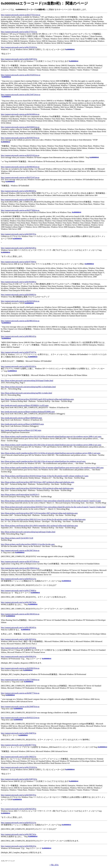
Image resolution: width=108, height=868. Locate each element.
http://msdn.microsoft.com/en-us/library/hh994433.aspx (22, 418)
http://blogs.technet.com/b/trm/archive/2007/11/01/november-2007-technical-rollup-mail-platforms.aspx (39, 513)
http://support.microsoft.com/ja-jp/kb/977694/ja (19, 262)
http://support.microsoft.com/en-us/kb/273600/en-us (20, 680)
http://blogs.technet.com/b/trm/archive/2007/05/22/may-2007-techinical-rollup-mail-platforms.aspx (38, 482)
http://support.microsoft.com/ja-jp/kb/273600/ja (19, 591)
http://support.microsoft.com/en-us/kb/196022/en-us (20, 568)
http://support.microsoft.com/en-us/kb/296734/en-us (20, 550)
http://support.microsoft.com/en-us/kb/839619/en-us (20, 668)
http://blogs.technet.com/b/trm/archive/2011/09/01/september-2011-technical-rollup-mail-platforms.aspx (39, 526)
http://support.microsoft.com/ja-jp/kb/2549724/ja (19, 59)
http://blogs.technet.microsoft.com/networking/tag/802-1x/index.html (26, 393)
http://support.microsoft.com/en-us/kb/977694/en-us (20, 210)
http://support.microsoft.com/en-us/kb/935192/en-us (20, 155)
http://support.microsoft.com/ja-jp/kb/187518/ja (19, 648)
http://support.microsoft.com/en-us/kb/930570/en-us (20, 138)
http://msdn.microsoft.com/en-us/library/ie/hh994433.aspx (22, 424)
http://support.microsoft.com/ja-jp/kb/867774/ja (19, 745)
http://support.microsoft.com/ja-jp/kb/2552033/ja (19, 47)
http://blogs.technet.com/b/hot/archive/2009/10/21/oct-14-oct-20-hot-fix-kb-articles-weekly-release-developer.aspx (43, 519)
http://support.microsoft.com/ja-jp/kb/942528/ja (19, 248)
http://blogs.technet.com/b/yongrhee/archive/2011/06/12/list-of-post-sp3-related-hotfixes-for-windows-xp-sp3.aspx (43, 461)
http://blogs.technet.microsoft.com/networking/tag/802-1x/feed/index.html (28, 387)
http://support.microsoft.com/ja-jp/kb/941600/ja (19, 282)
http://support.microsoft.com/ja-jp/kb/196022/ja (19, 757)
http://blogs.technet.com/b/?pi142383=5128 (17, 538)
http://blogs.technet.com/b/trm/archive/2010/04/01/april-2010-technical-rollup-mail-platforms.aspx (37, 399)
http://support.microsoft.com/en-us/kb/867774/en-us (20, 693)
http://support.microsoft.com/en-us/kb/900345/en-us (20, 167)
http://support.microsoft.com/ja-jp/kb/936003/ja (19, 295)
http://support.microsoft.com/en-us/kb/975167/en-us (20, 177)
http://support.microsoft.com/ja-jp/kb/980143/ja (19, 336)
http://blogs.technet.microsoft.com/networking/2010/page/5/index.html (27, 381)
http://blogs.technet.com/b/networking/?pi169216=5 (20, 494)
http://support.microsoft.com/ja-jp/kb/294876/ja (19, 733)
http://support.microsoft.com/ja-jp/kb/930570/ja (19, 234)
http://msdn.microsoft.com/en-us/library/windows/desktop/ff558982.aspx (28, 412)
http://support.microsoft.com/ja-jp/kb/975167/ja (19, 352)
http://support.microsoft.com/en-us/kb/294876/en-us (20, 707)
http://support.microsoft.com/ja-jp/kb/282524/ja (19, 639)
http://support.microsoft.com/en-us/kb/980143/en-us (20, 321)
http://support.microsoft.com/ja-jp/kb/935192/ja (19, 366)
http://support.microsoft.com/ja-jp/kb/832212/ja (19, 579)
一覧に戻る (54, 865)
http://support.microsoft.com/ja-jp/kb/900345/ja (19, 191)
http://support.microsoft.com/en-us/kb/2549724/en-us (21, 95)
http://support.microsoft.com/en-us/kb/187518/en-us (20, 561)
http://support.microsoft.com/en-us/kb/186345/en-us (20, 614)
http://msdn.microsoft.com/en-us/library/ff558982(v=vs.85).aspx (25, 405)
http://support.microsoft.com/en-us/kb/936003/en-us (20, 127)
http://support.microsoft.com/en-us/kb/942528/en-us (20, 301)
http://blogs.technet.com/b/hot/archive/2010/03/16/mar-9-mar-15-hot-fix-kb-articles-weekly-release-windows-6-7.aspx (45, 476)
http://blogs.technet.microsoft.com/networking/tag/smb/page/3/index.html (28, 532)
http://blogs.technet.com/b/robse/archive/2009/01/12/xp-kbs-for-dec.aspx (28, 544)
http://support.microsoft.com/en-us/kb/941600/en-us (20, 114)
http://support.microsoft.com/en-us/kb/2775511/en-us (21, 15)
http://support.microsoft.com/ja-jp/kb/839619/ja (19, 656)
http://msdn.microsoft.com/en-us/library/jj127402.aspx (21, 430)
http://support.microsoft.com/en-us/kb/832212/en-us (20, 718)
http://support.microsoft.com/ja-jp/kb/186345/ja (19, 627)
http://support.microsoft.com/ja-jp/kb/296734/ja (19, 602)
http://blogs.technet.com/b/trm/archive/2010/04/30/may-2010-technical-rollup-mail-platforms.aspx (37, 488)
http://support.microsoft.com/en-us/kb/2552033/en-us (21, 75)
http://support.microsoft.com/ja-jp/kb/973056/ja (19, 200)
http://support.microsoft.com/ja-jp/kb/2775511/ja (19, 32)
